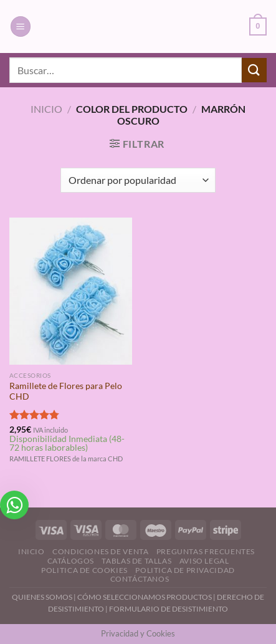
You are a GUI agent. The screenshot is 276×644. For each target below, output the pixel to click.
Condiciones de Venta (100, 551)
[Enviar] (254, 70)
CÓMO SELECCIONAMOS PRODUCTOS (145, 597)
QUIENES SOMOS (42, 597)
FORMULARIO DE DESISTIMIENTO (169, 609)
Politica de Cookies (84, 570)
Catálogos (71, 561)
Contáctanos (140, 579)
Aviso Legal (204, 561)
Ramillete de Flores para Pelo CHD (66, 392)
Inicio (46, 109)
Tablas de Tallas (136, 561)
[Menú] (21, 26)
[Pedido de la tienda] (138, 180)
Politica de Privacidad (185, 570)
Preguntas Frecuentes (206, 551)
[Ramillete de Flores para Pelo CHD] (71, 291)
